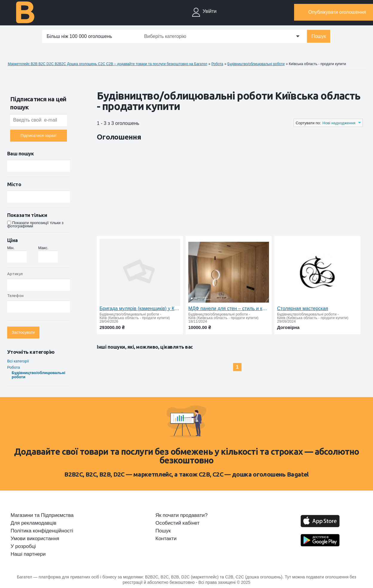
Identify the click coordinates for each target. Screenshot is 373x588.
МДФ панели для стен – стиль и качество (229, 308)
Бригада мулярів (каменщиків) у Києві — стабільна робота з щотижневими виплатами (140, 308)
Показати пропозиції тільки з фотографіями (35, 224)
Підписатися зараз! (39, 135)
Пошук (319, 36)
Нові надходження (339, 123)
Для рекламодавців (34, 523)
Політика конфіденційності (42, 531)
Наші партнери (28, 554)
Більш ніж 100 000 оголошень (79, 36)
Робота (14, 367)
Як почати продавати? (181, 515)
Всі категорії (18, 361)
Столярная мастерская (303, 308)
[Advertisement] (206, 190)
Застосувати (23, 332)
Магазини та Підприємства (42, 515)
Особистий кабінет (177, 523)
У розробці (23, 546)
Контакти (166, 539)
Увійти (210, 11)
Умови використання (35, 539)
